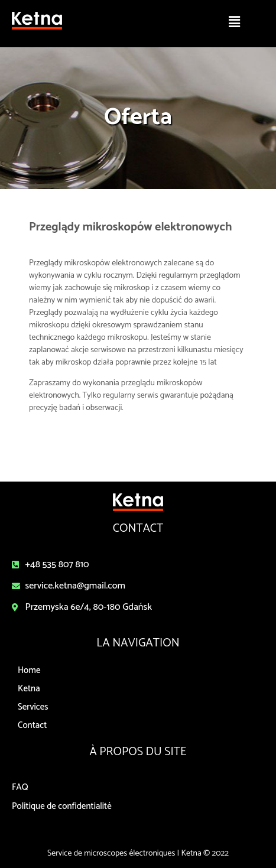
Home (29, 670)
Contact (32, 725)
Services (33, 707)
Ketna (29, 689)
